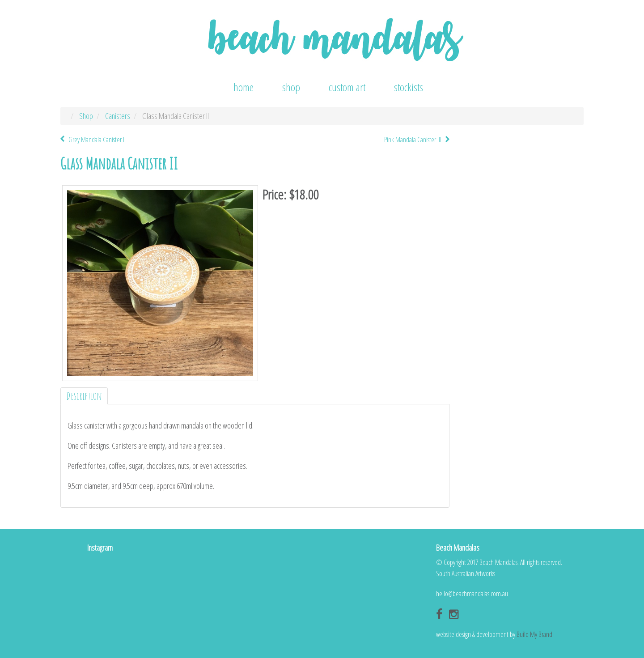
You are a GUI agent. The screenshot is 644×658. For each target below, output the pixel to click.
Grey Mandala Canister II (97, 140)
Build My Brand (534, 634)
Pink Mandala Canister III (413, 140)
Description (84, 396)
